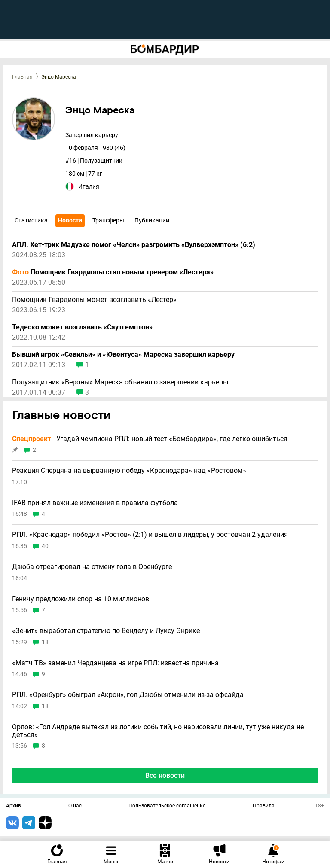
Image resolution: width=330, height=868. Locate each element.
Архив (14, 806)
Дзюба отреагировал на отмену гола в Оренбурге (92, 567)
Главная (22, 77)
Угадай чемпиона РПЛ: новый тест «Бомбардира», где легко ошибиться (150, 439)
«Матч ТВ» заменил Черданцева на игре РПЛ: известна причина (115, 663)
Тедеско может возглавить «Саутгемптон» (82, 327)
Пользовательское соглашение (167, 806)
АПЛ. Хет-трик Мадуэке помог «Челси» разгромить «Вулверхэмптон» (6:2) (134, 245)
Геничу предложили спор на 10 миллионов (81, 599)
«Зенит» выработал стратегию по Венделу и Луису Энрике (106, 631)
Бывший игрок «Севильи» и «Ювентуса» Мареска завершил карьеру (123, 355)
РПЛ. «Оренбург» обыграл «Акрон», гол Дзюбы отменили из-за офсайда (128, 695)
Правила (264, 806)
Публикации (152, 220)
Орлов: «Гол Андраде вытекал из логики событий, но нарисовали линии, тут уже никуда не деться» (158, 731)
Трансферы (108, 220)
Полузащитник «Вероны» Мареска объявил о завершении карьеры (120, 382)
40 (45, 546)
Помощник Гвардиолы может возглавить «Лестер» (94, 300)
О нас (75, 806)
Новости (70, 220)
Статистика (31, 220)
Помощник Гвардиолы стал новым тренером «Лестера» (113, 272)
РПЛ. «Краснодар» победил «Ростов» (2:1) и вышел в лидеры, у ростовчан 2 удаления (150, 535)
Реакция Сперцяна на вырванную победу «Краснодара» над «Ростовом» (129, 471)
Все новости (165, 775)
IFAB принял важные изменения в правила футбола (95, 503)
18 (45, 642)
